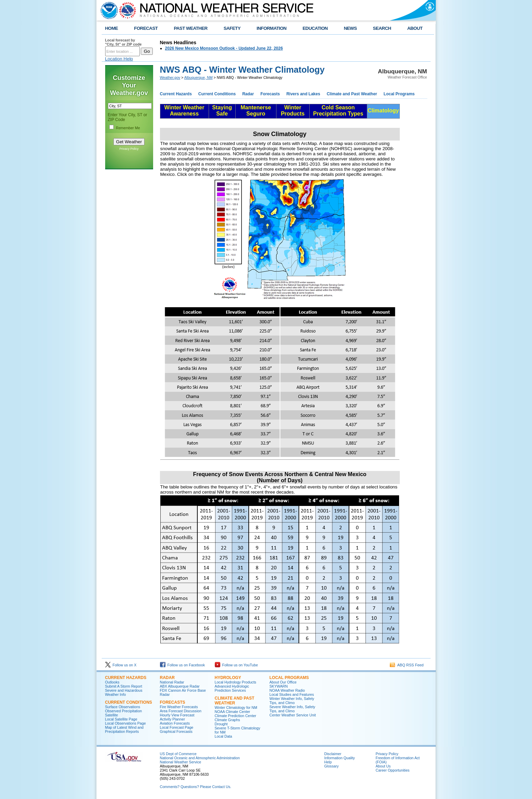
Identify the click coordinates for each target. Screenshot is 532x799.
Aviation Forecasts (175, 723)
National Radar (172, 682)
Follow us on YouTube (236, 665)
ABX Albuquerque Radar (180, 686)
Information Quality (340, 758)
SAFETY (232, 28)
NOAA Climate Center (233, 712)
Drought (221, 724)
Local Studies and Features (292, 694)
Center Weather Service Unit (293, 715)
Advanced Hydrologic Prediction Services (232, 688)
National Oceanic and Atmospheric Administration (200, 758)
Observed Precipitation (124, 711)
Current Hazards (176, 94)
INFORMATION (271, 28)
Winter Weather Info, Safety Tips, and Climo (292, 701)
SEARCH (382, 28)
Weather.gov (170, 77)
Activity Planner (172, 719)
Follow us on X (121, 665)
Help (328, 762)
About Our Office (283, 682)
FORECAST (146, 28)
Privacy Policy (129, 149)
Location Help (119, 59)
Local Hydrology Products (236, 682)
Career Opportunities (393, 770)
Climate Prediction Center (236, 716)
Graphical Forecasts (176, 731)
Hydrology (228, 678)
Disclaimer (333, 754)
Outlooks (112, 682)
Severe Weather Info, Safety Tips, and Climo (293, 709)
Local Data (224, 736)
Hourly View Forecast (177, 715)
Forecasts (270, 94)
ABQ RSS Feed (407, 665)
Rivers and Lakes (303, 94)
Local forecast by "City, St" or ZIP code (123, 42)
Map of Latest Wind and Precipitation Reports (125, 729)
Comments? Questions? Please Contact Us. (196, 787)
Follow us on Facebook (183, 665)
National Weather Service (181, 762)
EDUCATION (315, 28)
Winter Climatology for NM (236, 707)
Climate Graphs (227, 720)
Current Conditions (217, 94)
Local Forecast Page (177, 727)
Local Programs (399, 94)
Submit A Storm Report (124, 686)
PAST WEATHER (190, 28)
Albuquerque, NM (199, 77)
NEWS (350, 28)
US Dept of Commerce (178, 754)
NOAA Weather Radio (287, 690)
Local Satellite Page (121, 719)
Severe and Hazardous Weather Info (124, 692)
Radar (248, 94)
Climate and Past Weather (352, 94)
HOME (112, 28)
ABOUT (415, 28)
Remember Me (128, 128)
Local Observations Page (126, 723)
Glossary (332, 766)
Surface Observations (123, 707)
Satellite (112, 715)
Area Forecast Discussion (181, 711)
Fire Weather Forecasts (179, 707)
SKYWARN (279, 686)
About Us (383, 766)
